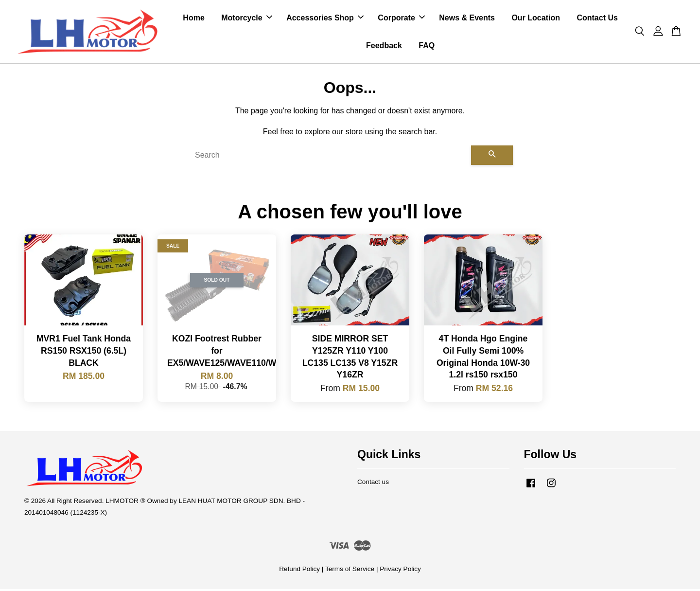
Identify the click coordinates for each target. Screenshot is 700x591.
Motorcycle (246, 19)
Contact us (373, 484)
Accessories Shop (325, 19)
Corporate (401, 19)
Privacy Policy (400, 571)
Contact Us (597, 19)
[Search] (329, 157)
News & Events (467, 19)
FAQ (427, 46)
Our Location (536, 19)
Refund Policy (299, 571)
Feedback (384, 46)
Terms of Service (350, 571)
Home (193, 19)
